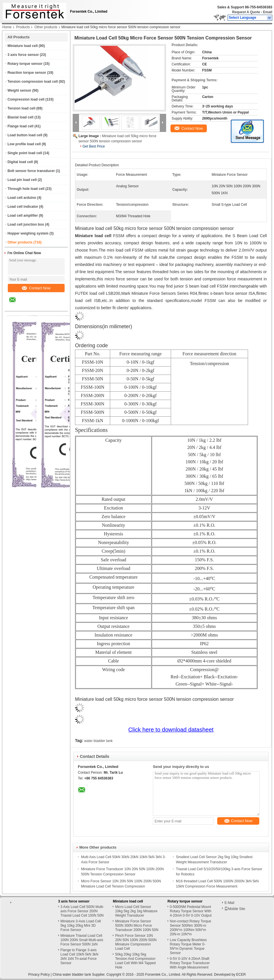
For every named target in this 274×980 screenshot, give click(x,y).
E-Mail (229, 903)
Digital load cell (20, 162)
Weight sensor (19, 90)
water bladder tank (98, 741)
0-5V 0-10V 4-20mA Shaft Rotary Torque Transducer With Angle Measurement (190, 963)
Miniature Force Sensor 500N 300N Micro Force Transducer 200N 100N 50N (137, 926)
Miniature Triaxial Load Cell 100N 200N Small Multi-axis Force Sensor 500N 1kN (82, 940)
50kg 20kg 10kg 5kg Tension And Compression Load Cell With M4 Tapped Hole (135, 961)
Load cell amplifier (23, 216)
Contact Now (36, 288)
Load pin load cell (22, 180)
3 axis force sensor (23, 55)
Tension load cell (21, 108)
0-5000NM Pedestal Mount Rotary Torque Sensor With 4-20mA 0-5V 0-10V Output (191, 911)
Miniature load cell (23, 46)
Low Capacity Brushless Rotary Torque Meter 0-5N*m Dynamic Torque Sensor (188, 946)
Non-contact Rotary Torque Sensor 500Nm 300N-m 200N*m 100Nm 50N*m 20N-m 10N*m (191, 928)
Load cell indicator (23, 207)
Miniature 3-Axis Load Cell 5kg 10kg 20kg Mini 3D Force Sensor (81, 926)
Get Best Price (94, 146)
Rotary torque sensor (25, 64)
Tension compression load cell (33, 82)
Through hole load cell (26, 189)
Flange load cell (20, 126)
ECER (241, 975)
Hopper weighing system (28, 233)
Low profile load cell (24, 144)
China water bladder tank (72, 975)
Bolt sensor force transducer (31, 171)
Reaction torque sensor (27, 73)
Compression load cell (26, 99)
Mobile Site (235, 909)
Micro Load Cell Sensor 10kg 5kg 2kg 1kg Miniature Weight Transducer (136, 911)
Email (268, 12)
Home (7, 27)
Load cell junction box (26, 224)
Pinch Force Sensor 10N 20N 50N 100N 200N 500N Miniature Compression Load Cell (136, 942)
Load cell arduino (22, 198)
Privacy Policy (39, 975)
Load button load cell (25, 135)
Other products (46, 27)
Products (23, 27)
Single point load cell (25, 153)
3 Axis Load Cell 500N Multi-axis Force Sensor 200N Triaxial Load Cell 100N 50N (82, 911)
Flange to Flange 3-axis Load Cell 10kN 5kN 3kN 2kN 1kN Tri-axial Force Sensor (79, 957)
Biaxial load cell (20, 117)
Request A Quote (246, 12)
